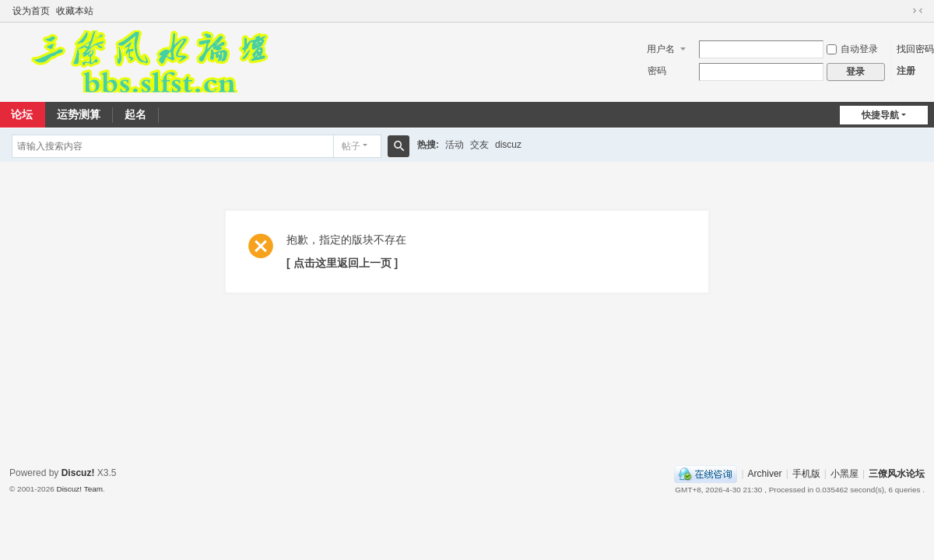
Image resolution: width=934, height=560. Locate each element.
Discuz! (78, 473)
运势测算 (79, 114)
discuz (508, 145)
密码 (657, 71)
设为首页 (31, 11)
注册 (906, 71)
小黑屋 (844, 474)
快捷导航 (880, 115)
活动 (455, 145)
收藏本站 (75, 11)
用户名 (661, 49)
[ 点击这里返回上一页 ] (342, 263)
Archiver (765, 474)
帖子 (351, 146)
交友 (479, 145)
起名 (135, 114)
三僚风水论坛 (897, 474)
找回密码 (915, 49)
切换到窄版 (918, 11)
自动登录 (852, 49)
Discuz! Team (79, 489)
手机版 (806, 474)
